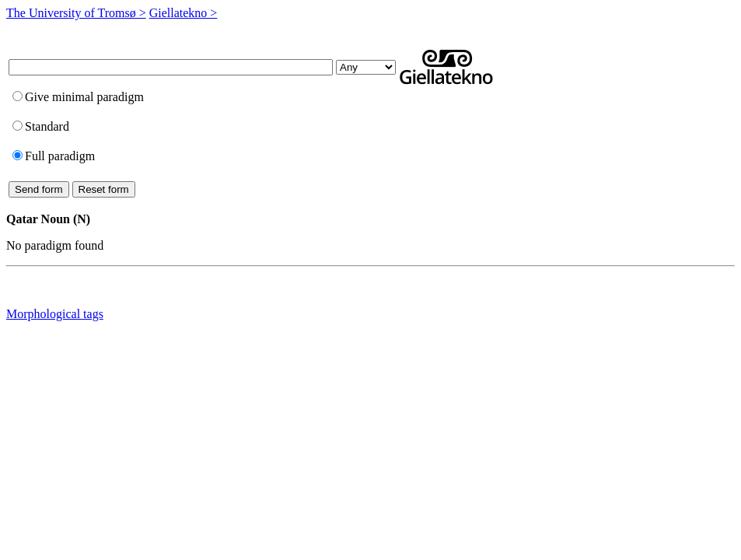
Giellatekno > (184, 13)
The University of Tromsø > (76, 13)
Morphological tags (55, 314)
